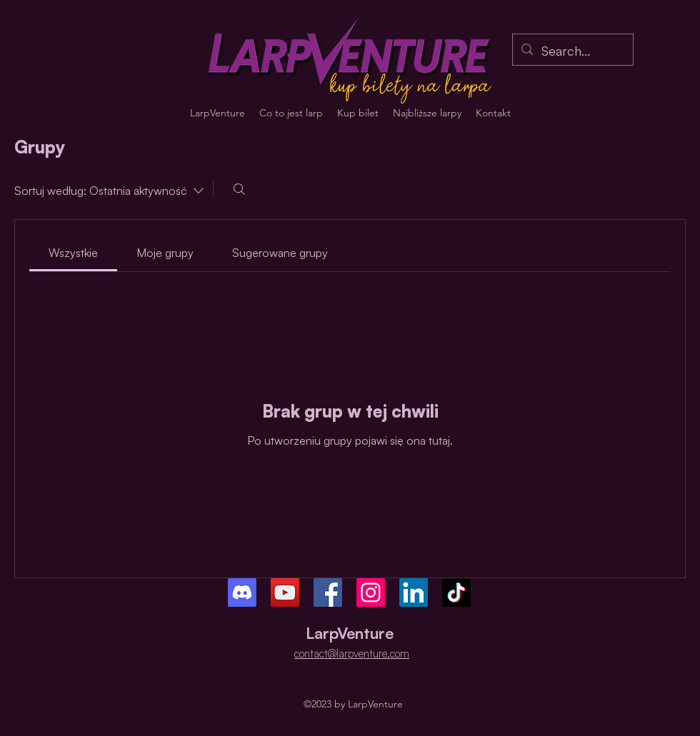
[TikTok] (456, 593)
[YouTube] (285, 593)
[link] (73, 253)
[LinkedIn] (414, 593)
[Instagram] (371, 593)
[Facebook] (328, 593)
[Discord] (242, 593)
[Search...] (572, 51)
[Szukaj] (239, 189)
